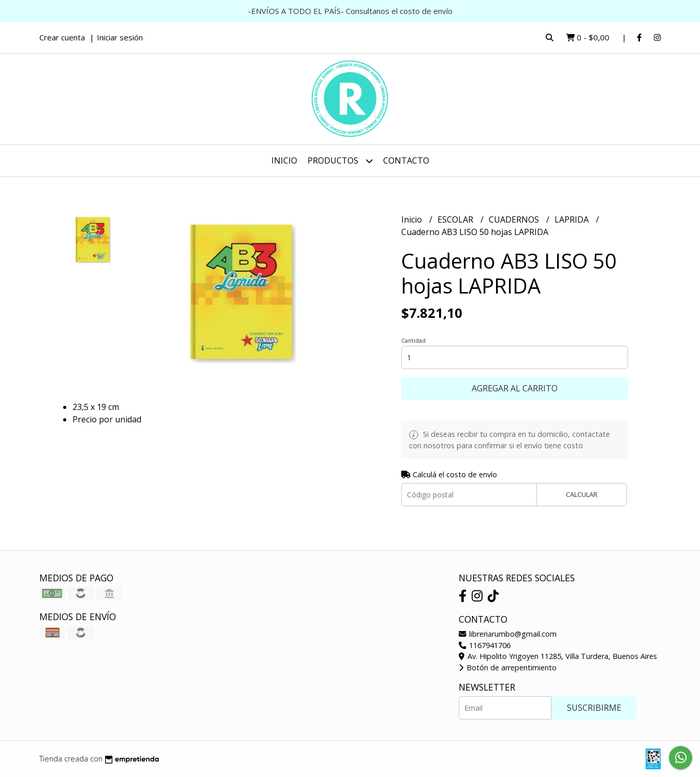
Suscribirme (594, 708)
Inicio (284, 160)
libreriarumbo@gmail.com (508, 634)
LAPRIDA (573, 219)
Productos (340, 161)
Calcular (582, 494)
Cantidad (413, 340)
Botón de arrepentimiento (508, 668)
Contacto (406, 160)
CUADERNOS (515, 219)
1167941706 (485, 645)
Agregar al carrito (515, 388)
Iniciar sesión (120, 37)
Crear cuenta (62, 37)
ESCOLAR (456, 219)
